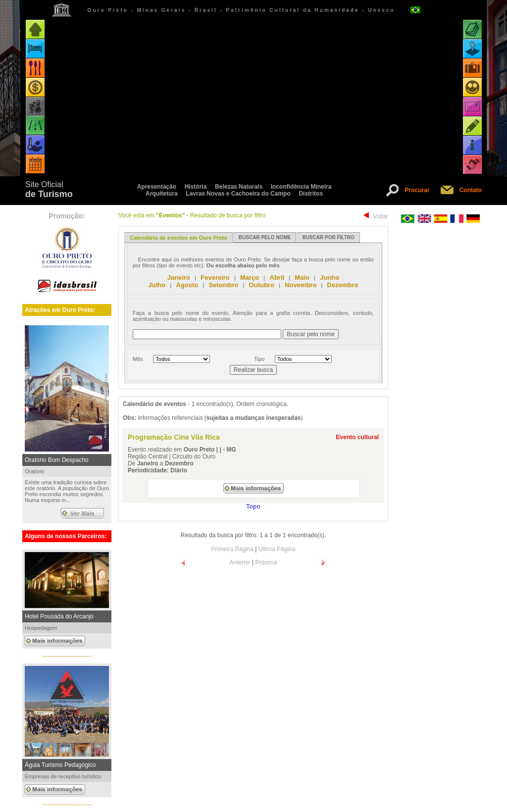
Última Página (277, 549)
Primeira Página (232, 549)
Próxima (266, 562)
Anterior (240, 562)
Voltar (380, 216)
